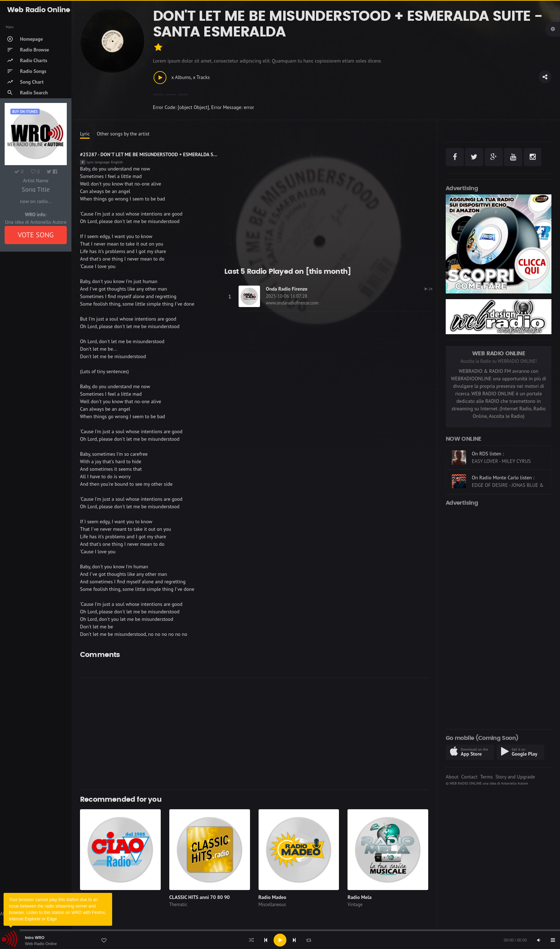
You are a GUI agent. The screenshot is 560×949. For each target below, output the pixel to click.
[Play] (280, 940)
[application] (280, 940)
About (452, 777)
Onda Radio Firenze (287, 289)
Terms (486, 777)
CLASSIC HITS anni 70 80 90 (200, 897)
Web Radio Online (41, 944)
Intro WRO (35, 938)
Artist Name (36, 181)
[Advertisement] (294, 734)
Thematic (178, 904)
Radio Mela (359, 897)
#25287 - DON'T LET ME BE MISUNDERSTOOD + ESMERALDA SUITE (152, 154)
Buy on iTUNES (25, 112)
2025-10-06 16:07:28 (286, 296)
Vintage (355, 904)
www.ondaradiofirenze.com (292, 303)
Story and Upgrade (515, 777)
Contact (469, 777)
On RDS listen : (488, 454)
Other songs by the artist (123, 134)
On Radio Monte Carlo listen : (503, 478)
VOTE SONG (36, 235)
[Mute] (539, 940)
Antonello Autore (514, 783)
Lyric (85, 134)
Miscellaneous (272, 904)
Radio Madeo (272, 897)
